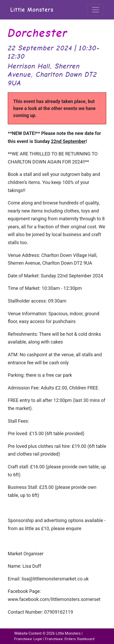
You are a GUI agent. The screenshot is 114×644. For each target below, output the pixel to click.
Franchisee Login (28, 639)
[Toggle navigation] (95, 10)
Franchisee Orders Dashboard (70, 639)
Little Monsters (32, 10)
